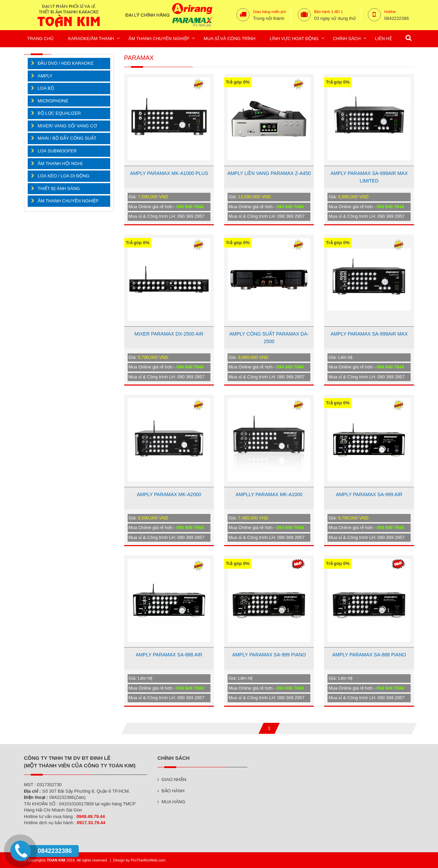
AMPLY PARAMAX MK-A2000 (169, 494)
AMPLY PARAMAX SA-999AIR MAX (369, 334)
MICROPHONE (53, 101)
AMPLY (45, 76)
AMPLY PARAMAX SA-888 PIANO (369, 655)
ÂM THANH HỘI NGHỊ (60, 163)
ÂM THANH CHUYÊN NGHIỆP (68, 201)
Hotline (390, 12)
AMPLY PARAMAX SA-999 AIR (369, 494)
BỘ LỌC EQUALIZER (59, 113)
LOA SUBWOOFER (57, 151)
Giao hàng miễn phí (269, 12)
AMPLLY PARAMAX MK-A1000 (269, 494)
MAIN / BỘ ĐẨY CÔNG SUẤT (67, 138)
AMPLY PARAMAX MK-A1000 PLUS (169, 173)
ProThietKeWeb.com (148, 860)
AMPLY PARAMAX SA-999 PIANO (269, 655)
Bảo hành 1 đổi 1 (328, 12)
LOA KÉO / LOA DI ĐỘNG (64, 176)
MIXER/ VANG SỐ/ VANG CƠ (67, 126)
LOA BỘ (46, 88)
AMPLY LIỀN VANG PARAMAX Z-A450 (269, 173)
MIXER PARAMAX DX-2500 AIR (169, 334)
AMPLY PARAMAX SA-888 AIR (169, 655)
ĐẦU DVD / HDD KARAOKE (66, 63)
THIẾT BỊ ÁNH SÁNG (59, 188)
